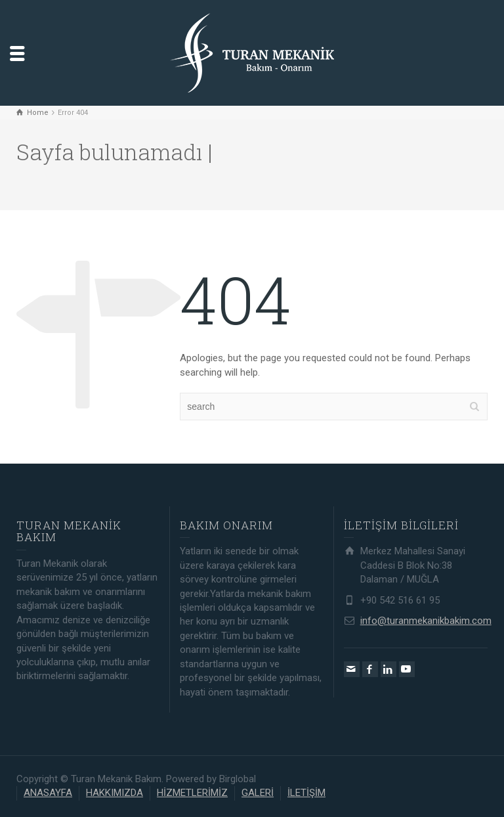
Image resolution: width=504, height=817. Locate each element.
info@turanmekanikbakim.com (426, 621)
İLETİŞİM (306, 793)
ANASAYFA (48, 793)
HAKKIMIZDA (115, 793)
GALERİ (258, 793)
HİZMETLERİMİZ (192, 793)
